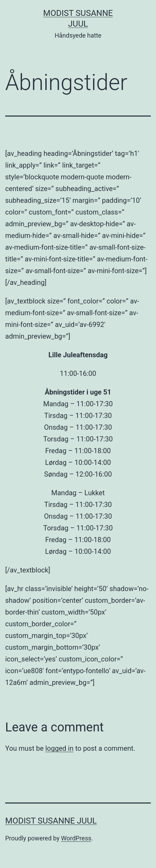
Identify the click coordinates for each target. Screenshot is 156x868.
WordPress (76, 838)
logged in (59, 748)
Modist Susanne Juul (51, 821)
